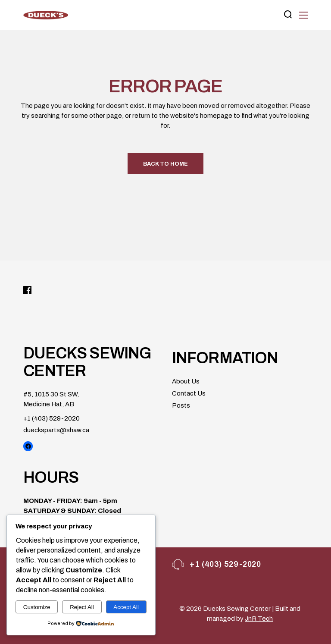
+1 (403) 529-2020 (52, 418)
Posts (181, 405)
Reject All (82, 607)
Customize (37, 607)
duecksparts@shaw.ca (56, 430)
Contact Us (189, 393)
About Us (186, 381)
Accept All (126, 607)
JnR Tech (259, 619)
